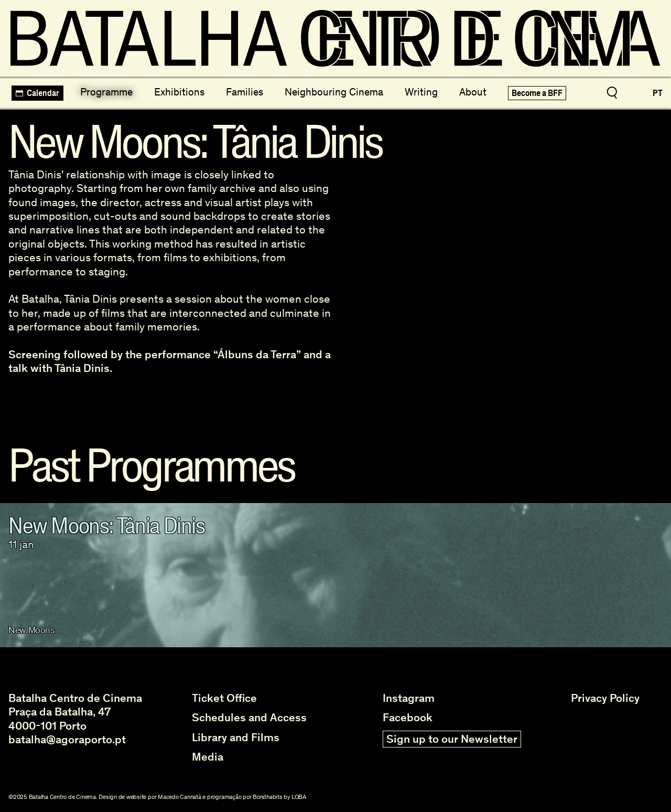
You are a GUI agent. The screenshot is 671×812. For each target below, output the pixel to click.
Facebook (408, 718)
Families (245, 92)
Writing (421, 92)
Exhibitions (179, 92)
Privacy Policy (605, 698)
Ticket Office (224, 698)
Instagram (409, 698)
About (473, 92)
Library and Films (236, 738)
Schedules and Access (249, 718)
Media (208, 757)
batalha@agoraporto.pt (67, 739)
